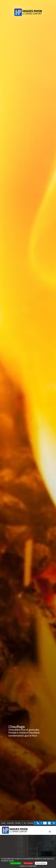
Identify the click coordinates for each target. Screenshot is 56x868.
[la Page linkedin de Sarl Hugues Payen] (53, 823)
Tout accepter (16, 863)
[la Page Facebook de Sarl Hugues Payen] (40, 823)
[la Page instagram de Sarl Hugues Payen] (49, 824)
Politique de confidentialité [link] (28, 866)
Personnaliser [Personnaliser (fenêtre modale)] (41, 863)
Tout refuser (28, 863)
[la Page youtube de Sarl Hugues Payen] (44, 824)
